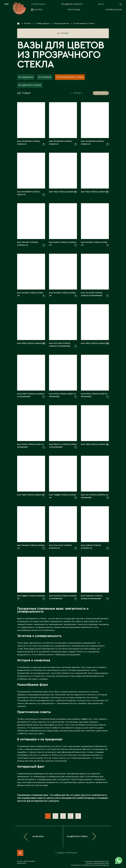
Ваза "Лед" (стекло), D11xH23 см (30, 495)
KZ (103, 4)
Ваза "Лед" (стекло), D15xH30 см (94, 444)
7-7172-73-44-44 (38, 4)
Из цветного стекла (30, 85)
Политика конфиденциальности (97, 861)
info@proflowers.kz (72, 4)
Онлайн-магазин (114, 10)
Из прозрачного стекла (70, 77)
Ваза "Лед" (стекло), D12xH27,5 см (31, 343)
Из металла (45, 77)
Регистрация (74, 10)
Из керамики (26, 77)
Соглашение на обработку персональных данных (90, 865)
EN (99, 4)
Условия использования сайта (97, 863)
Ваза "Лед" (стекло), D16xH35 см (62, 192)
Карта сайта (22, 863)
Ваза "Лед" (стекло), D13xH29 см (94, 192)
